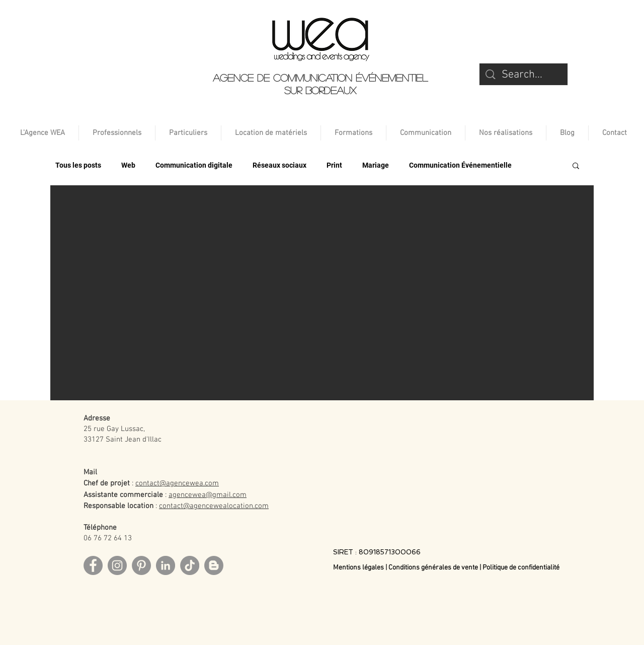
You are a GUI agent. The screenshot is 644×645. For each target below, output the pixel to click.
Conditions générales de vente (433, 568)
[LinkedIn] (166, 565)
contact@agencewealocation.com (214, 506)
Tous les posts (78, 165)
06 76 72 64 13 (108, 538)
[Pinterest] (141, 565)
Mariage (376, 165)
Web (128, 165)
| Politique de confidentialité (519, 568)
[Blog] (214, 565)
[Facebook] (93, 565)
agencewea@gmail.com (208, 495)
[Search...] (524, 75)
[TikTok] (190, 565)
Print (334, 165)
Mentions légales (359, 568)
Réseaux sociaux (279, 165)
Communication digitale (194, 165)
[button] (576, 166)
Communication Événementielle (460, 165)
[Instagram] (117, 565)
